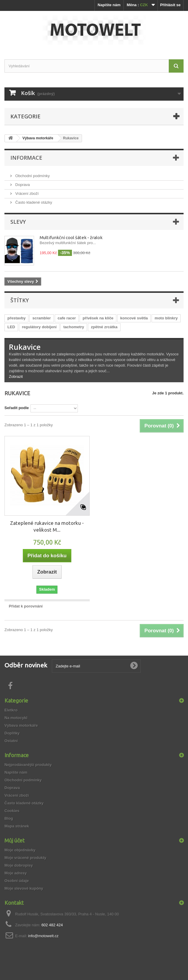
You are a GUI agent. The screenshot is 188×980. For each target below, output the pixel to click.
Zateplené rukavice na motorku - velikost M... (47, 526)
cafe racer (67, 318)
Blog (9, 818)
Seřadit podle (17, 408)
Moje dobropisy (19, 865)
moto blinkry (166, 318)
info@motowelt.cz (43, 936)
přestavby (16, 318)
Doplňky (12, 733)
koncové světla (134, 318)
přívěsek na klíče (98, 318)
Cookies (12, 811)
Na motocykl (16, 718)
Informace (26, 158)
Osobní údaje (17, 881)
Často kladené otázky (33, 202)
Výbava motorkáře (21, 725)
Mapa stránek (17, 826)
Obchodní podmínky (32, 176)
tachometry (74, 327)
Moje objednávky (20, 850)
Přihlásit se (170, 5)
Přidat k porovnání (26, 606)
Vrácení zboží (26, 193)
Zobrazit (16, 377)
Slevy (18, 222)
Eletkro (11, 710)
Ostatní (11, 741)
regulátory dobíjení (39, 327)
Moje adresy (16, 873)
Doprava (22, 185)
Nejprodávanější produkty (28, 765)
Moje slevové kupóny (24, 888)
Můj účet (15, 840)
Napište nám (109, 5)
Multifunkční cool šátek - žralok (71, 237)
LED (11, 327)
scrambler (41, 318)
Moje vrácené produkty (25, 858)
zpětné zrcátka (104, 327)
